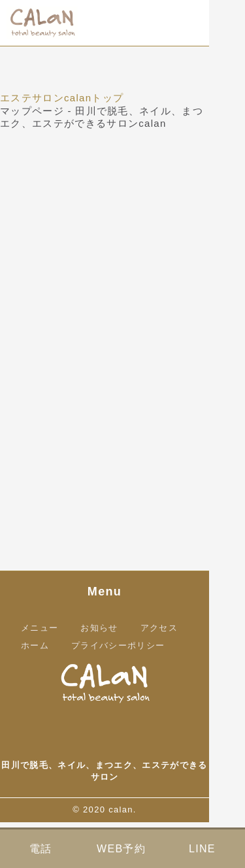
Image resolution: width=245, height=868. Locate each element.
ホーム (35, 645)
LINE (202, 849)
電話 (41, 849)
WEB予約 (121, 849)
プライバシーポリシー (118, 645)
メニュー (40, 628)
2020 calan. (110, 810)
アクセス (159, 628)
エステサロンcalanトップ (62, 98)
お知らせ (99, 628)
